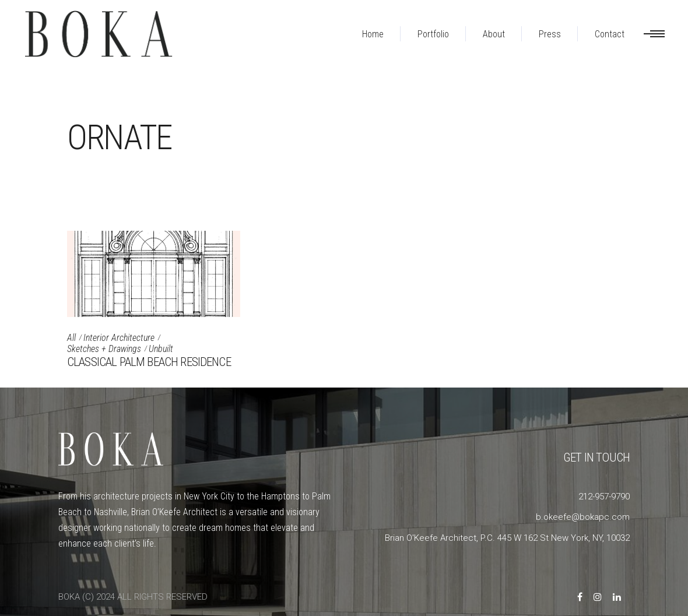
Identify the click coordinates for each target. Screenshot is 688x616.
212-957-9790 (604, 497)
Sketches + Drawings (104, 349)
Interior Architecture (119, 338)
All (71, 338)
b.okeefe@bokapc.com (583, 517)
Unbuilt (161, 349)
